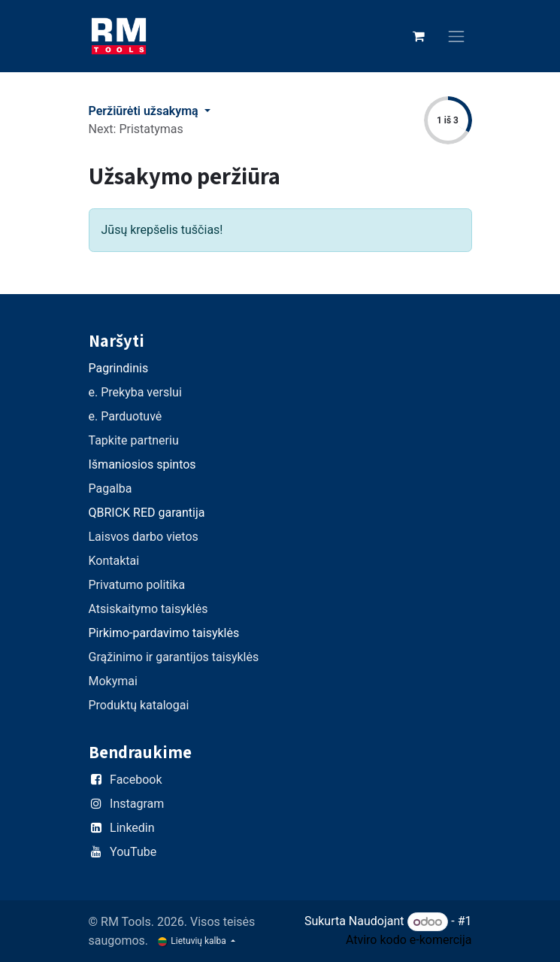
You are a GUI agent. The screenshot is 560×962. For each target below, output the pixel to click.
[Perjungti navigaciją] (456, 36)
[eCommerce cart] (419, 36)
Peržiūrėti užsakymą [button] (145, 111)
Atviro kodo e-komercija (409, 940)
